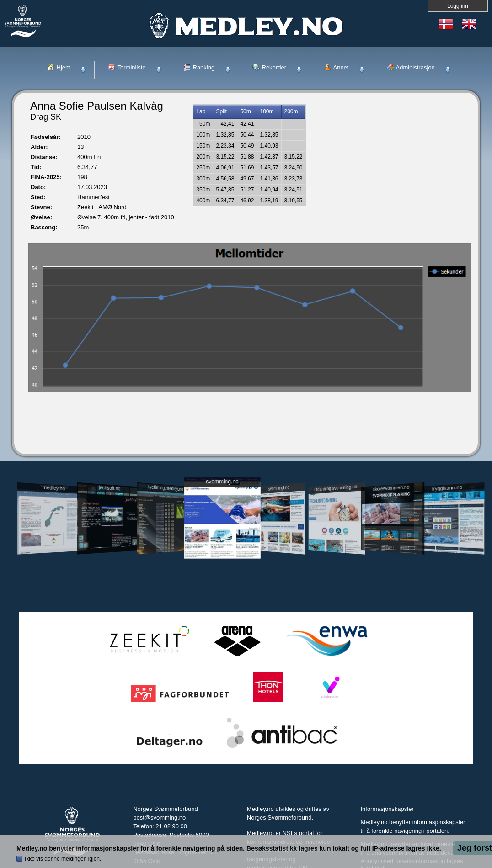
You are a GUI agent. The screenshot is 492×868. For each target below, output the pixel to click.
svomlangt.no (279, 488)
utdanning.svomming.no (336, 488)
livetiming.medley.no (166, 488)
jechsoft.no (110, 488)
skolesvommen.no (391, 488)
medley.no (53, 488)
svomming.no (222, 482)
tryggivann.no (447, 488)
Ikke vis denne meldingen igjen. (63, 859)
